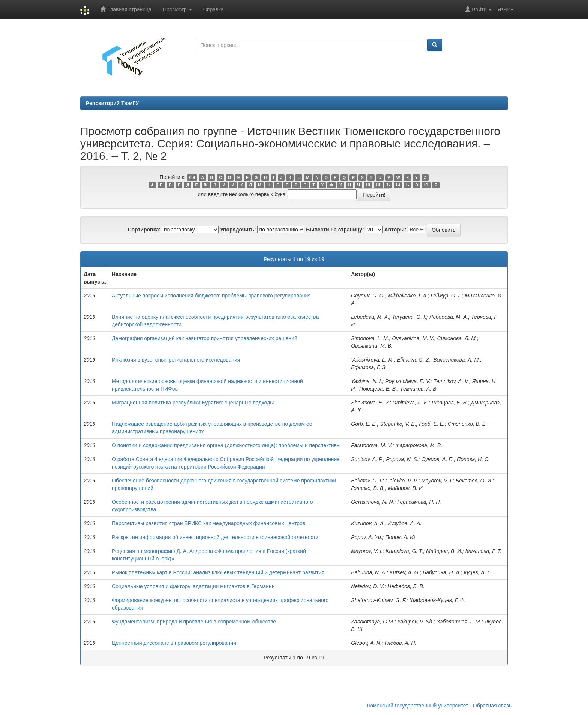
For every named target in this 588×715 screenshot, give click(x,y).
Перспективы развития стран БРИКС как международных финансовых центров (208, 523)
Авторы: (395, 230)
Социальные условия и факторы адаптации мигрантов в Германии (193, 586)
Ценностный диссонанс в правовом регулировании (174, 643)
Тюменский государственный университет (417, 706)
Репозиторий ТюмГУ (112, 103)
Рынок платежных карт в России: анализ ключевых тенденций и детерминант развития (218, 572)
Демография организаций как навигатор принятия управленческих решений (205, 338)
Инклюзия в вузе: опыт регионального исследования (176, 360)
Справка (214, 9)
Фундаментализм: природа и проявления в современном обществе (194, 622)
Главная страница (126, 9)
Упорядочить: (238, 230)
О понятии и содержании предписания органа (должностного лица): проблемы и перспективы (226, 445)
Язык (505, 9)
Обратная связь (492, 706)
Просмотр (177, 9)
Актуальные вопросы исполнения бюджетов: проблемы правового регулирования (211, 296)
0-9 (192, 177)
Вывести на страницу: (335, 230)
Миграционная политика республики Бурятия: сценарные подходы (193, 403)
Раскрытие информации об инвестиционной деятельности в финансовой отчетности (215, 537)
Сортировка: (144, 230)
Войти (478, 9)
